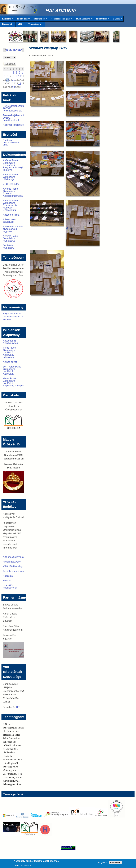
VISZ (20, 25)
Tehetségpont (35, 25)
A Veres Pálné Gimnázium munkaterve (10, 238)
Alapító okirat (10, 362)
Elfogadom (102, 863)
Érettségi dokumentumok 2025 (11, 143)
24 (20, 83)
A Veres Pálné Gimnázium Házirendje (10, 177)
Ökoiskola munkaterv (8, 247)
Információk (39, 20)
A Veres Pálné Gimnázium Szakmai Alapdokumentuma (13, 192)
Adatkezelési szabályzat (10, 221)
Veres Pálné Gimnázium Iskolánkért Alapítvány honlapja (13, 382)
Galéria (116, 20)
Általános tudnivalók (13, 557)
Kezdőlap (7, 20)
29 (14, 87)
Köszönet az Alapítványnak (10, 342)
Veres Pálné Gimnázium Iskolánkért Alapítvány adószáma (9, 353)
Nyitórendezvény (12, 562)
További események (13, 571)
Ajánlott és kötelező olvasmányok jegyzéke (13, 229)
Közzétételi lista (11, 215)
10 (20, 76)
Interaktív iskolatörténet (10, 587)
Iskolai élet (22, 20)
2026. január (14, 50)
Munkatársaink (83, 20)
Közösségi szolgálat (61, 20)
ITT (18, 707)
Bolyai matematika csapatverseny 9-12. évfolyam (13, 316)
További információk (22, 866)
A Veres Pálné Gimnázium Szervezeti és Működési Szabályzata (10, 205)
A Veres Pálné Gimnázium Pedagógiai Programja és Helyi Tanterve (13, 165)
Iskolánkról (102, 20)
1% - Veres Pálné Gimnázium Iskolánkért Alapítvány (12, 370)
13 (7, 80)
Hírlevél (7, 581)
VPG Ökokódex (11, 184)
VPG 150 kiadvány (13, 566)
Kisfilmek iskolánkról (14, 125)
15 (14, 80)
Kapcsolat (7, 24)
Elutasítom (115, 863)
